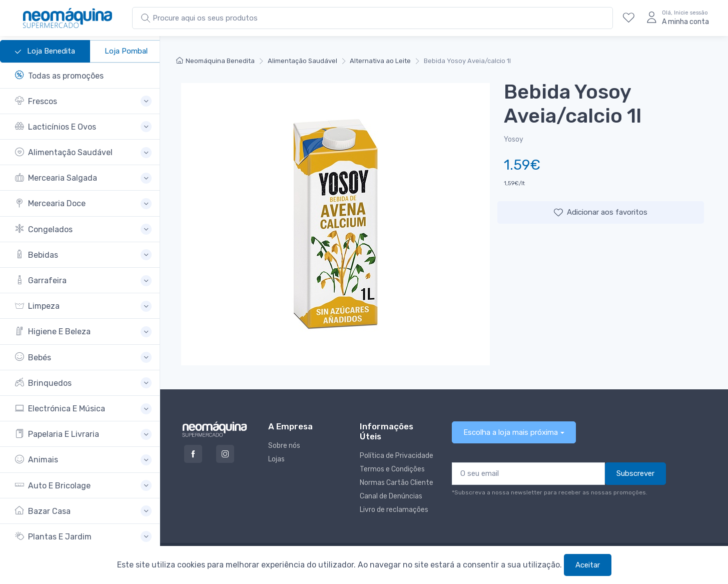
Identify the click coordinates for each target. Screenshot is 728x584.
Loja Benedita (45, 52)
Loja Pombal (126, 51)
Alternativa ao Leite (380, 61)
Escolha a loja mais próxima (511, 432)
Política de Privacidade (397, 456)
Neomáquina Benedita (215, 61)
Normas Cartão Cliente (397, 483)
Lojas (276, 459)
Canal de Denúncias (391, 496)
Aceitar (588, 565)
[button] (83, 101)
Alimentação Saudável (302, 61)
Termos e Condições (392, 469)
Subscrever (635, 473)
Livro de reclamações (394, 510)
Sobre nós (284, 446)
